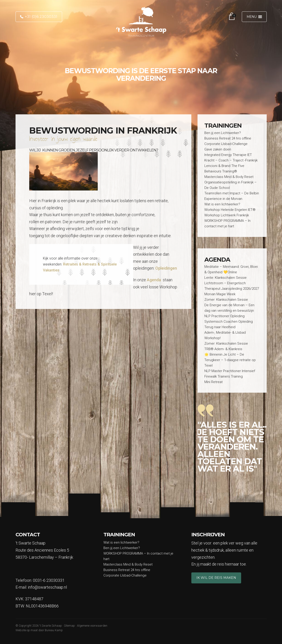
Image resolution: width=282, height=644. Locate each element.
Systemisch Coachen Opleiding (229, 322)
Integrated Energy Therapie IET (228, 155)
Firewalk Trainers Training (224, 376)
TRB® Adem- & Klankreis (223, 349)
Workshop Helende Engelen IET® (230, 210)
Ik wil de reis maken (216, 578)
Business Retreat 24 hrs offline (228, 138)
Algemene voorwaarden (92, 626)
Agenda (154, 280)
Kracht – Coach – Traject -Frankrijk (231, 160)
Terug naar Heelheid (220, 327)
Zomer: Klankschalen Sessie (226, 300)
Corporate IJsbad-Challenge (226, 144)
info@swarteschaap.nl (47, 587)
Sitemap (69, 626)
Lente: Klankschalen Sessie (225, 278)
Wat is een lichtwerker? (222, 204)
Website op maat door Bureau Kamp (39, 630)
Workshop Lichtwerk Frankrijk (227, 215)
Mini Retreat (213, 382)
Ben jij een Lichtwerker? (223, 133)
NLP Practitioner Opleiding (224, 316)
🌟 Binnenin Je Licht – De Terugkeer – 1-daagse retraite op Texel (230, 360)
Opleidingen (166, 268)
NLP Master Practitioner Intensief (230, 371)
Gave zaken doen (218, 149)
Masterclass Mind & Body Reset (229, 177)
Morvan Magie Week (220, 294)
